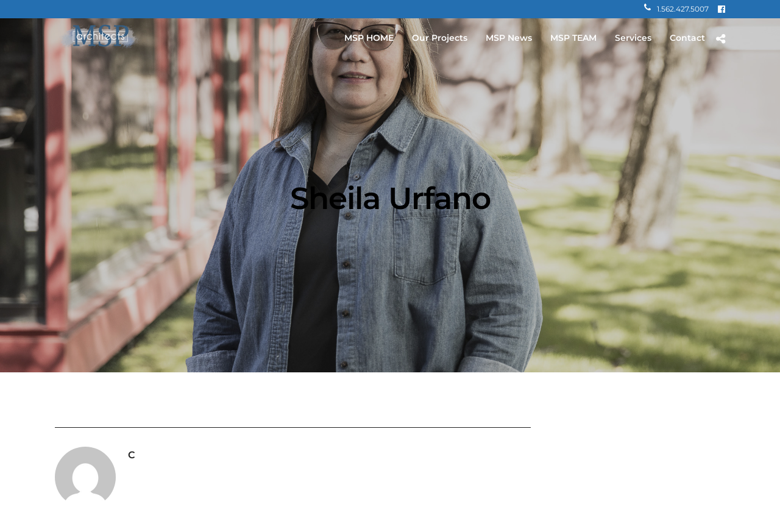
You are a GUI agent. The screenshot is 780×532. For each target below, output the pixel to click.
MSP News (509, 38)
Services (633, 38)
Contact (687, 38)
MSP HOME (369, 38)
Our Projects (440, 38)
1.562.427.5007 (676, 9)
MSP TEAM (573, 38)
